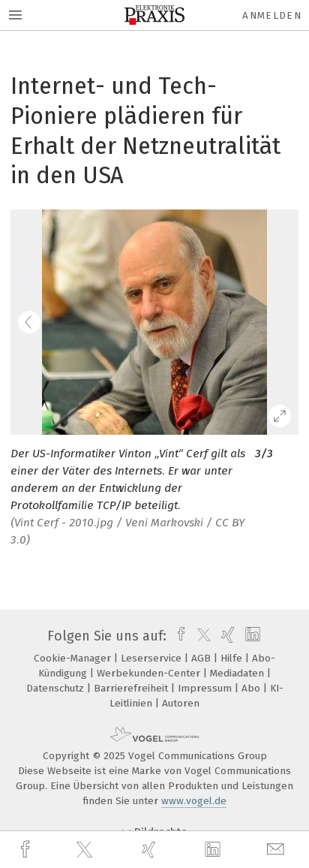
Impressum (206, 688)
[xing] (151, 850)
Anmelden (272, 15)
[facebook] (27, 850)
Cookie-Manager (74, 658)
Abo (252, 688)
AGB (202, 658)
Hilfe (233, 658)
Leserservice (153, 658)
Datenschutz (57, 688)
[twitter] (86, 850)
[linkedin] (214, 850)
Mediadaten (238, 673)
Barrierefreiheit (132, 688)
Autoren (181, 703)
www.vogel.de (194, 801)
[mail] (277, 850)
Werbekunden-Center (150, 673)
